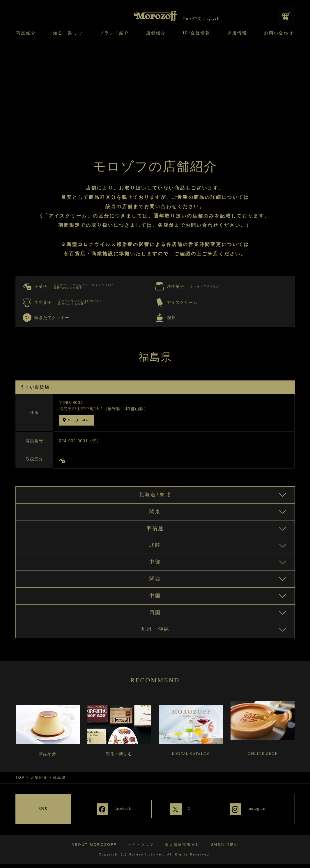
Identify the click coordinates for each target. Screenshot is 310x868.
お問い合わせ (279, 33)
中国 (155, 602)
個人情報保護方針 (183, 848)
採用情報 (237, 33)
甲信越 (155, 531)
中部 (155, 566)
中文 (197, 19)
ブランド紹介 (114, 33)
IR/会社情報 (197, 33)
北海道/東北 (155, 495)
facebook (115, 816)
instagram (258, 816)
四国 (155, 620)
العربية (213, 19)
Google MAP (79, 420)
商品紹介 (26, 33)
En (186, 19)
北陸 (155, 549)
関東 (155, 513)
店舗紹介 (156, 33)
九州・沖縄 (155, 637)
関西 (155, 584)
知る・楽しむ (68, 33)
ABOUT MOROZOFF (94, 848)
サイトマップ (141, 848)
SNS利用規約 (225, 848)
